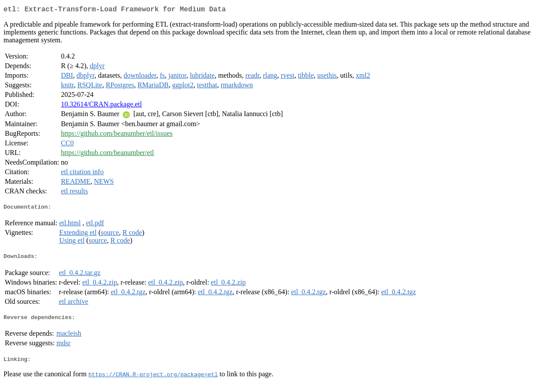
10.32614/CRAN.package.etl (101, 106)
